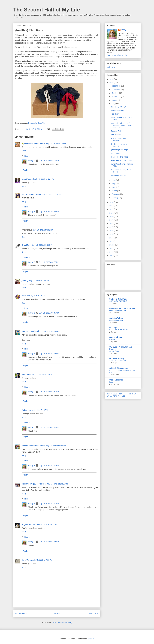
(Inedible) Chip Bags (119, 150)
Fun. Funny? (116, 135)
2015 (112, 234)
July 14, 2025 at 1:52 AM (36, 296)
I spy (111, 382)
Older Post (93, 614)
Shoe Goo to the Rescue (119, 330)
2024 (112, 202)
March (114, 191)
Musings (113, 328)
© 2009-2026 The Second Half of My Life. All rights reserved (121, 395)
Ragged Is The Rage (120, 157)
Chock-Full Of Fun (119, 107)
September (116, 97)
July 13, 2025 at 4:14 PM (56, 143)
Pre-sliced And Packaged (121, 160)
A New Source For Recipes (119, 139)
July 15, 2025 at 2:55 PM (42, 560)
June (114, 180)
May (114, 183)
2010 (112, 252)
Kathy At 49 (111, 67)
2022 (112, 209)
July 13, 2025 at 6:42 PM (43, 230)
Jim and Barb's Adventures (33, 446)
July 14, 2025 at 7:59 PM (49, 392)
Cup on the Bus (116, 380)
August (115, 100)
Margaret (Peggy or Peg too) (34, 484)
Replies (27, 156)
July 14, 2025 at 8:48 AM (49, 354)
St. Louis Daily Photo (119, 299)
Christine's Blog (116, 318)
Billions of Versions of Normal (122, 308)
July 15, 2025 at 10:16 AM (57, 484)
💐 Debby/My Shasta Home (33, 143)
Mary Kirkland (28, 179)
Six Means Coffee (118, 176)
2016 (112, 231)
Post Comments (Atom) (62, 622)
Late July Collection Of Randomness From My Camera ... (121, 125)
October (115, 93)
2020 (112, 216)
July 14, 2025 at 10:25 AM (42, 375)
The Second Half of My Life (47, 10)
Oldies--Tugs (114, 351)
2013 (112, 241)
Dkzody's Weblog (117, 358)
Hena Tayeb (27, 560)
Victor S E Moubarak (31, 331)
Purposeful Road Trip (37, 123)
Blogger (91, 639)
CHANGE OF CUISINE (118, 301)
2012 (112, 245)
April (114, 187)
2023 (112, 206)
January (115, 198)
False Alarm (114, 339)
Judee (24, 410)
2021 (112, 213)
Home (57, 614)
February (116, 194)
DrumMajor (26, 245)
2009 (112, 256)
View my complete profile (117, 55)
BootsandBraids (116, 337)
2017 (112, 227)
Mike (24, 296)
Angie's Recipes (29, 525)
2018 (112, 223)
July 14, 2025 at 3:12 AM (50, 331)
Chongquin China (116, 320)
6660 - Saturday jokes (118, 311)
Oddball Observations (119, 368)
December (116, 86)
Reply (24, 151)
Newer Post (21, 614)
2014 (112, 238)
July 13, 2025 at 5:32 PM (52, 194)
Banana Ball (116, 131)
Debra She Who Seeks (31, 194)
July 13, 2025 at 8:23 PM (49, 161)
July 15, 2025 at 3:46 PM (49, 504)
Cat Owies (115, 153)
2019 (112, 220)
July (114, 104)
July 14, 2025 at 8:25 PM (38, 410)
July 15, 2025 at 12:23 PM (47, 525)
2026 (112, 79)
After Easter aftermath (118, 361)
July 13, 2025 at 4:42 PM (44, 179)
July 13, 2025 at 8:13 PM (42, 245)
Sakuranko (26, 375)
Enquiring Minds (118, 110)
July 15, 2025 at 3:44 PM (49, 427)
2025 (112, 83)
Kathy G (32, 161)
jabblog (25, 281)
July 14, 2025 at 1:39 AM (39, 281)
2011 (112, 249)
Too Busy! (115, 114)
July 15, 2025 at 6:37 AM (56, 446)
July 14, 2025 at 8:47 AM (49, 313)
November (116, 90)
